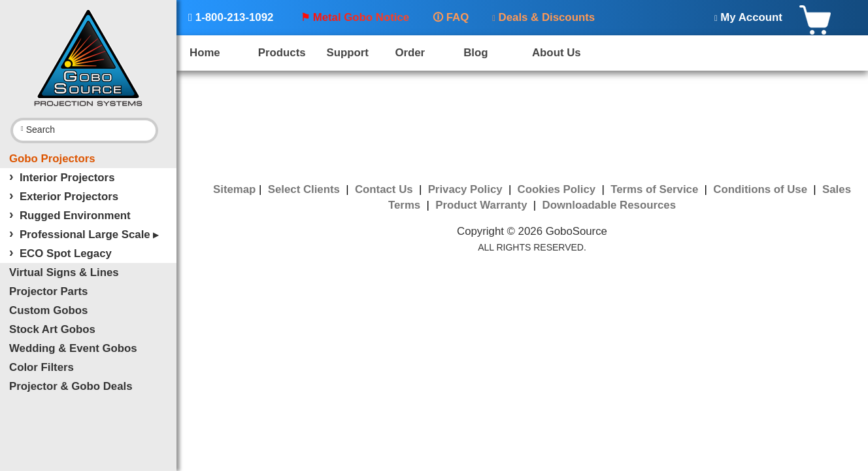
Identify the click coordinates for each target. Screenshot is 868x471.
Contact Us (385, 189)
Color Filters (42, 367)
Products (282, 53)
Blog (476, 53)
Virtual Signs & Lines (64, 272)
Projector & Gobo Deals (71, 386)
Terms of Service (656, 189)
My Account (748, 17)
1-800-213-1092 (231, 17)
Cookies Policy (558, 189)
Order (410, 53)
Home (205, 53)
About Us (557, 53)
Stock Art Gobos (52, 329)
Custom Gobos (48, 310)
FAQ (451, 17)
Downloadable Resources (609, 205)
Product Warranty (483, 205)
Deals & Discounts (543, 17)
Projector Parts (48, 291)
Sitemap (234, 189)
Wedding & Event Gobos (73, 348)
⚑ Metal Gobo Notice (355, 17)
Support (348, 53)
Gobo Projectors (52, 159)
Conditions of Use (761, 189)
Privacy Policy (467, 189)
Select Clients (306, 189)
